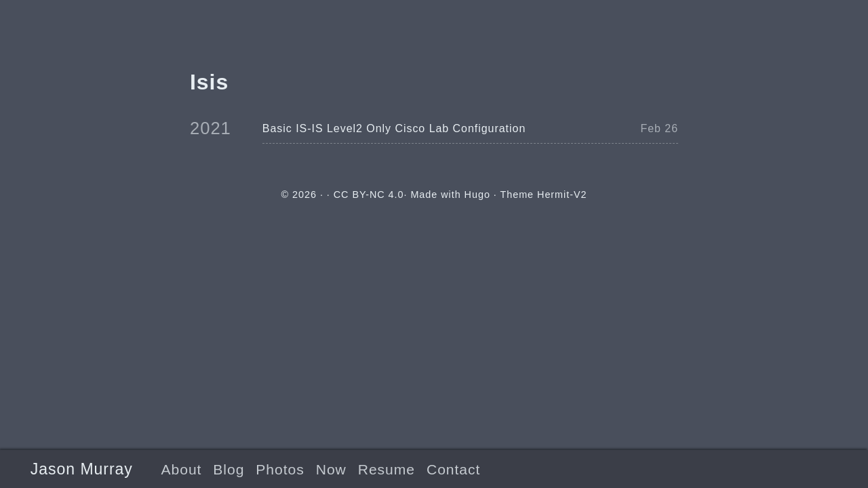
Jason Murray (82, 469)
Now (331, 469)
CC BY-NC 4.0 (369, 195)
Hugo (477, 195)
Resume (387, 469)
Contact (453, 469)
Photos (280, 469)
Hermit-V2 (562, 195)
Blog (229, 469)
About (181, 469)
